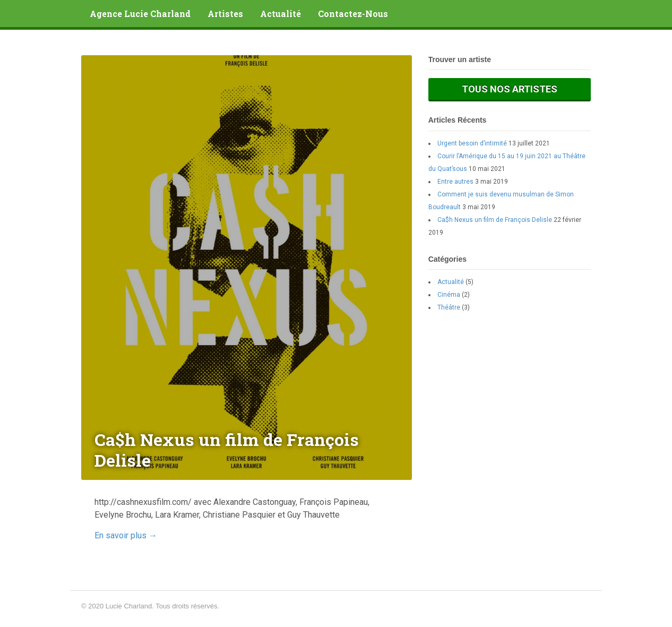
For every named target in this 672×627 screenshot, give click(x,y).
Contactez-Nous (353, 14)
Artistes (225, 14)
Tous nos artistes (510, 89)
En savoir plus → (126, 535)
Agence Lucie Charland (140, 14)
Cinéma (449, 295)
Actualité (281, 14)
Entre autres (455, 182)
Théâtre (449, 307)
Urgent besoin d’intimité (472, 143)
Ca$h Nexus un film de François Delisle (495, 220)
